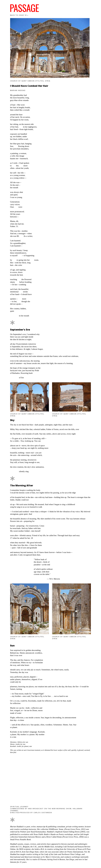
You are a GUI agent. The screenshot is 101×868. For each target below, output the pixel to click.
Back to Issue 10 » (19, 15)
